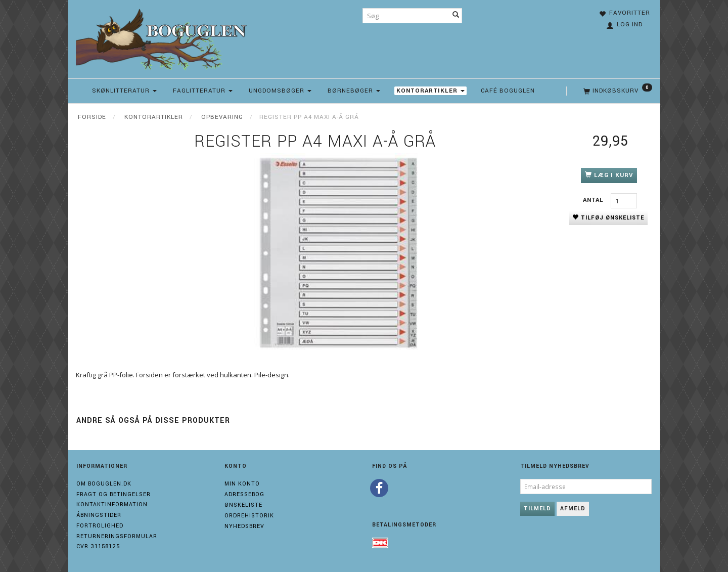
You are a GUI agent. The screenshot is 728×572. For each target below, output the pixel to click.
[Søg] (456, 16)
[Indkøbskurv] (617, 91)
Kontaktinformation (112, 504)
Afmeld (573, 509)
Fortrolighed (100, 526)
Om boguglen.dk (104, 484)
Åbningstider (99, 515)
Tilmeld (537, 509)
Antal (594, 200)
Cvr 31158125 (98, 546)
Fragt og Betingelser (113, 494)
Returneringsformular (117, 536)
